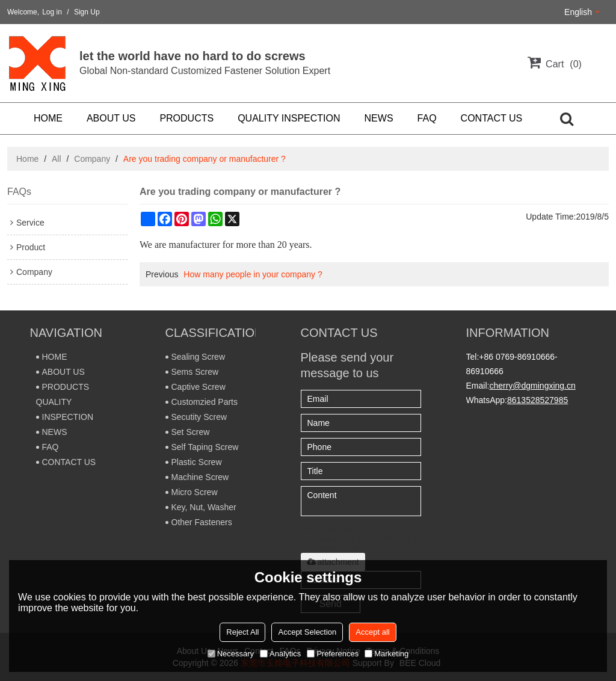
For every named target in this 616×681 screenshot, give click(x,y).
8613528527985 (537, 400)
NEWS (379, 118)
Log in (52, 12)
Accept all (372, 632)
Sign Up (87, 12)
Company (92, 159)
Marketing (387, 654)
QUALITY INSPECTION (289, 118)
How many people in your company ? (253, 274)
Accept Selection (307, 632)
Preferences (333, 654)
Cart (564, 64)
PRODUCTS (186, 118)
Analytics (280, 654)
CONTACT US (492, 118)
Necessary (231, 654)
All (57, 159)
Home (27, 159)
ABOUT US (111, 118)
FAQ (427, 118)
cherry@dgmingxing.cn (532, 386)
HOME (48, 118)
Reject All (242, 632)
